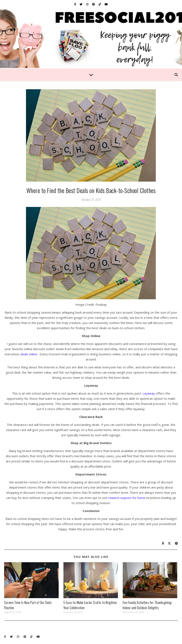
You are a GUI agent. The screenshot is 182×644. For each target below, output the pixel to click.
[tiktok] (100, 4)
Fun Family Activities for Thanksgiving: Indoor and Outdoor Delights (148, 605)
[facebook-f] (75, 4)
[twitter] (81, 4)
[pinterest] (94, 4)
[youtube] (106, 4)
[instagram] (88, 4)
